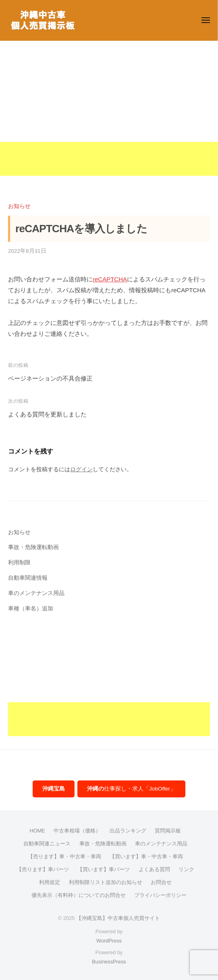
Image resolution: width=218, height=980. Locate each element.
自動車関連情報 (28, 578)
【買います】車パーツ (104, 869)
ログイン (81, 469)
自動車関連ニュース (47, 844)
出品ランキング (128, 831)
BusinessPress (109, 962)
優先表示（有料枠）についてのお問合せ (79, 895)
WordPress (109, 941)
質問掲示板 (168, 831)
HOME (37, 831)
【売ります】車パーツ (43, 869)
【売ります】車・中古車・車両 (64, 856)
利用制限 (19, 563)
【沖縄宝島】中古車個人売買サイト (118, 918)
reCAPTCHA (110, 279)
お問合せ (161, 882)
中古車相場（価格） (77, 831)
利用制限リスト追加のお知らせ (106, 882)
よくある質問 (154, 869)
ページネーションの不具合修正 (50, 378)
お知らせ (19, 206)
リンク (186, 869)
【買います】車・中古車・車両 (146, 856)
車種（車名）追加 (31, 609)
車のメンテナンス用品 (36, 593)
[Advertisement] (109, 119)
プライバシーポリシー (160, 895)
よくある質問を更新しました (47, 414)
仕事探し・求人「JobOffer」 (131, 789)
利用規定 (50, 882)
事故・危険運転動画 (33, 547)
